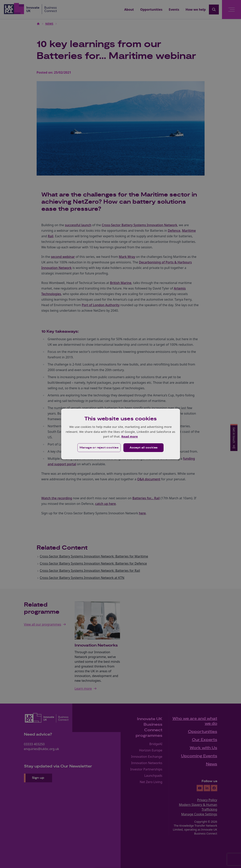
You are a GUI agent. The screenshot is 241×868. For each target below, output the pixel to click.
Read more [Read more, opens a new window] (130, 436)
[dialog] (121, 434)
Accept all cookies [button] (143, 448)
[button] (99, 448)
